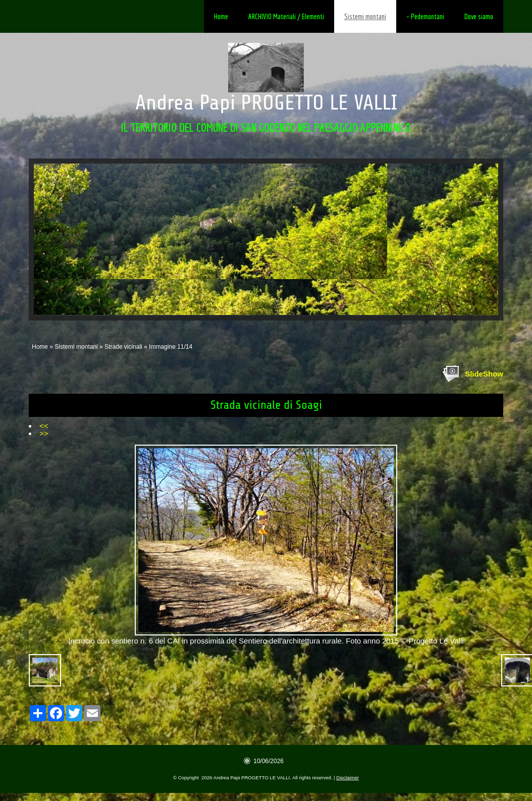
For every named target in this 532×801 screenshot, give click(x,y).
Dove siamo (479, 16)
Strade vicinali (123, 347)
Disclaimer (348, 778)
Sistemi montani (365, 16)
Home (221, 16)
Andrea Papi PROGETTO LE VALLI (266, 103)
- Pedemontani (425, 16)
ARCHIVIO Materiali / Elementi (286, 16)
